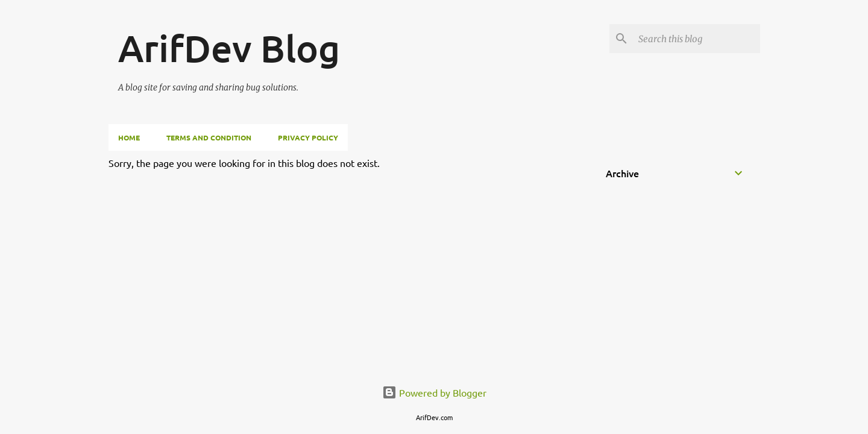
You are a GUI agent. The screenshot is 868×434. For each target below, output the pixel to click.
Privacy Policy (308, 137)
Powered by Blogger (434, 392)
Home (129, 137)
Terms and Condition (209, 137)
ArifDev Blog (229, 48)
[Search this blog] (697, 39)
